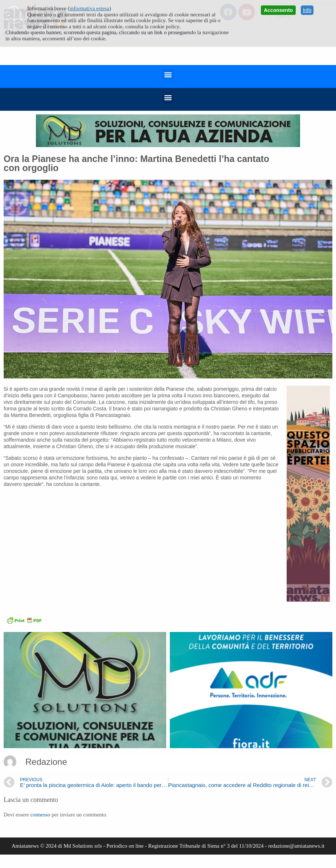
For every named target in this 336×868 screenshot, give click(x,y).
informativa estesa (90, 8)
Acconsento (278, 10)
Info (307, 10)
